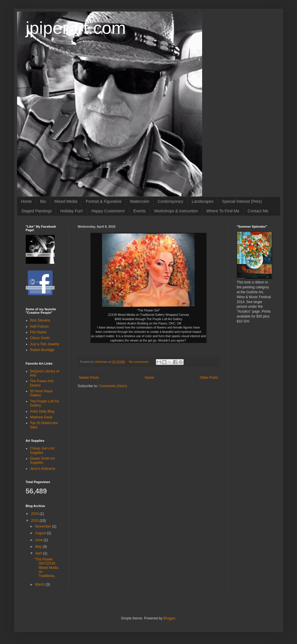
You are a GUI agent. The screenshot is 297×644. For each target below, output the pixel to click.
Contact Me (258, 211)
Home (26, 201)
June (39, 540)
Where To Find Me (223, 211)
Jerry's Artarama (43, 469)
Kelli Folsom (39, 326)
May (39, 547)
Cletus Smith (40, 338)
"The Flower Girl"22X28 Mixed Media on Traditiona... (46, 568)
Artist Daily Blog (42, 411)
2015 (35, 521)
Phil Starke (38, 332)
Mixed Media (66, 201)
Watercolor (140, 201)
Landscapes (203, 201)
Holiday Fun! (72, 211)
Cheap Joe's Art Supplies (42, 450)
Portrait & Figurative (104, 201)
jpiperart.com (76, 28)
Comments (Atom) (113, 386)
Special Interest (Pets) (242, 201)
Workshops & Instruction (176, 211)
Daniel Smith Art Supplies (43, 461)
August (41, 533)
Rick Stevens (40, 320)
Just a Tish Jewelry (45, 344)
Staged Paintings (37, 211)
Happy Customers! (108, 211)
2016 (35, 514)
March (40, 584)
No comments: (139, 362)
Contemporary (170, 201)
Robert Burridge (42, 350)
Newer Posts (89, 378)
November (44, 526)
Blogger (169, 618)
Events (140, 211)
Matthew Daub (41, 417)
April (39, 553)
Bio (43, 201)
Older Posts (209, 378)
